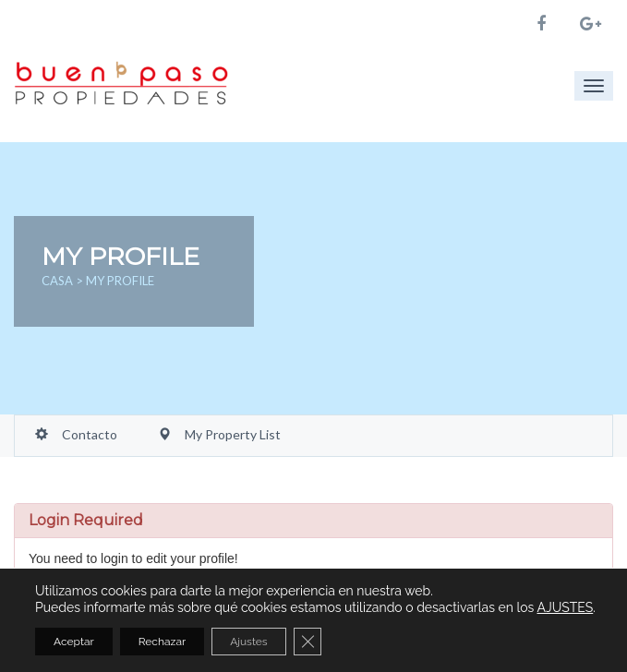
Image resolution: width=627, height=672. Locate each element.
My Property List (219, 434)
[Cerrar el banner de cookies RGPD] (307, 642)
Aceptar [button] (74, 642)
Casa (59, 281)
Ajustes (249, 642)
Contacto (76, 434)
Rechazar (162, 642)
